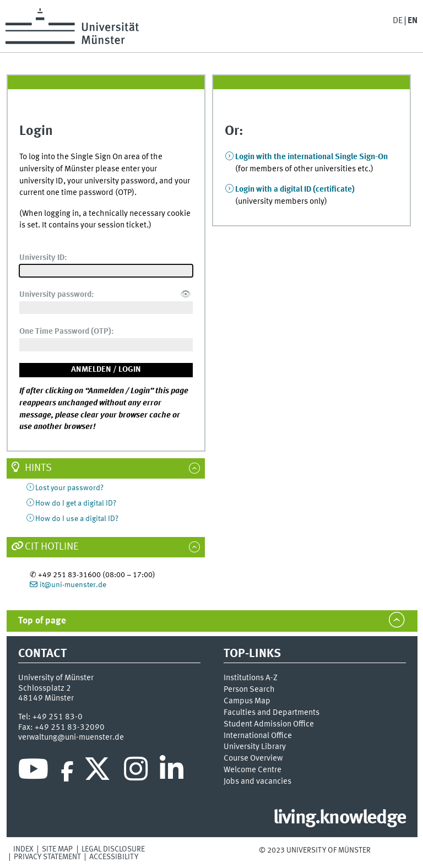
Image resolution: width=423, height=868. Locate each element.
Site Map (57, 849)
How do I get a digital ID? (76, 503)
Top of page (42, 621)
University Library (255, 747)
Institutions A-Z (251, 678)
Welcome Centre (253, 770)
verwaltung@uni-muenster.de (71, 737)
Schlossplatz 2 (45, 688)
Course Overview (253, 758)
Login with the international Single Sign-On (311, 157)
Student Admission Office (269, 724)
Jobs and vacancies (257, 782)
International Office (258, 736)
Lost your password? (69, 488)
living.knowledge (340, 818)
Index (23, 849)
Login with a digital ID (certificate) (295, 189)
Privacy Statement (47, 857)
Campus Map (247, 701)
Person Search (249, 690)
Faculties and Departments (272, 713)
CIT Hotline (52, 547)
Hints (38, 468)
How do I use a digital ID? (77, 519)
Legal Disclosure (113, 849)
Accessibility (114, 857)
